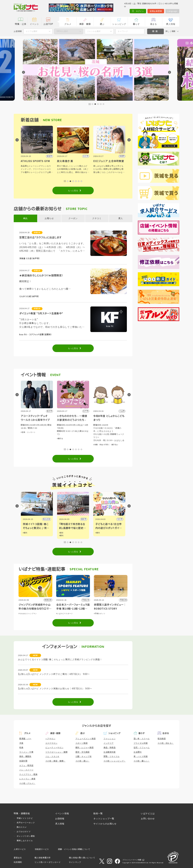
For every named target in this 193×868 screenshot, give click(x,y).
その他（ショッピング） (115, 761)
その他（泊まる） (166, 743)
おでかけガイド (24, 832)
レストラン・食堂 (27, 779)
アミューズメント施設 (86, 739)
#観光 (25, 533)
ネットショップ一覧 (104, 819)
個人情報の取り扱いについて (82, 858)
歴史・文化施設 (83, 752)
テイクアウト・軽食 (28, 774)
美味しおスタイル (25, 841)
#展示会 (96, 439)
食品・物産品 (110, 748)
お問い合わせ (148, 819)
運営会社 (18, 858)
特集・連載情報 (22, 813)
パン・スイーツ (26, 770)
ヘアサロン (50, 739)
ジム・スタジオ (52, 756)
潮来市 (120, 519)
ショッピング (119, 24)
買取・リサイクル (112, 756)
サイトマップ (75, 862)
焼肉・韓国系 (25, 756)
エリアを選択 (31, 31)
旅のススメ (22, 827)
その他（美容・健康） (55, 761)
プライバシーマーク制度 (132, 860)
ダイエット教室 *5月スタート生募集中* (41, 314)
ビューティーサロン (54, 748)
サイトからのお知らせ (105, 824)
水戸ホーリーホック (26, 823)
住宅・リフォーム (142, 748)
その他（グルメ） (27, 783)
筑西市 (47, 519)
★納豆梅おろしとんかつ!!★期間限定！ (41, 276)
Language (172, 11)
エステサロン (51, 743)
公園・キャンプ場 (84, 756)
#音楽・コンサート (64, 432)
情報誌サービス (42, 849)
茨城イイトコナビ (25, 818)
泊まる (154, 24)
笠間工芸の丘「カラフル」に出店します (40, 238)
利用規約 (18, 862)
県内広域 (83, 519)
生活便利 (138, 752)
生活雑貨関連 (110, 752)
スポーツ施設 (82, 743)
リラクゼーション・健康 (56, 752)
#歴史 (98, 533)
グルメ (68, 24)
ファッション (110, 739)
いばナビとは (148, 813)
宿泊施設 (162, 739)
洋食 (21, 743)
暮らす (136, 24)
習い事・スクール (142, 739)
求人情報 (171, 24)
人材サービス (20, 849)
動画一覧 (98, 813)
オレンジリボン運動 (26, 836)
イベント (34, 24)
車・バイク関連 (141, 756)
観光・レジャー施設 (85, 748)
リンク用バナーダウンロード (48, 862)
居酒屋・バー (25, 739)
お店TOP (48, 24)
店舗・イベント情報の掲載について (74, 849)
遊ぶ (102, 24)
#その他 (24, 435)
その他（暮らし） (142, 761)
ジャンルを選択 (94, 31)
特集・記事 (21, 24)
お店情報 (60, 819)
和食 (21, 748)
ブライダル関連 (141, 743)
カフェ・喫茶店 (26, 766)
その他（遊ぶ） (83, 761)
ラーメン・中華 (26, 752)
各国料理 (23, 761)
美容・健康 (85, 24)
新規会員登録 (156, 11)
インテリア (109, 743)
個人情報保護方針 (42, 858)
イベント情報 (62, 813)
